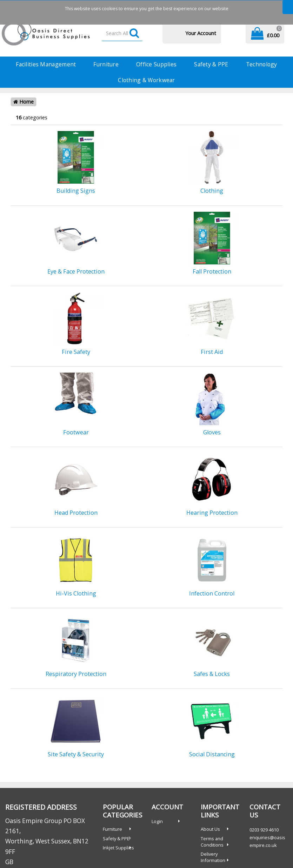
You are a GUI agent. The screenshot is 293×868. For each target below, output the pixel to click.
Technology (262, 64)
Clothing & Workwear (146, 80)
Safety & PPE (211, 64)
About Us (210, 829)
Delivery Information (213, 857)
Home (24, 102)
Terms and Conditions (212, 842)
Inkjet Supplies (118, 848)
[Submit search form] (134, 34)
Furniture (106, 64)
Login (157, 821)
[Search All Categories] (122, 34)
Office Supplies (156, 64)
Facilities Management (46, 64)
